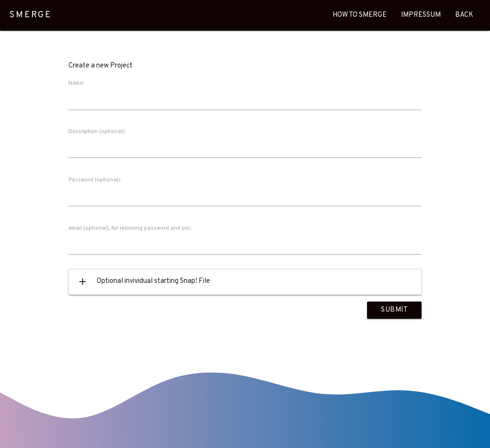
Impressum (421, 15)
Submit (394, 310)
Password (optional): (95, 180)
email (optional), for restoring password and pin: (130, 228)
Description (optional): (97, 132)
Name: (76, 83)
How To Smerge (360, 15)
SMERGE (30, 15)
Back (464, 15)
